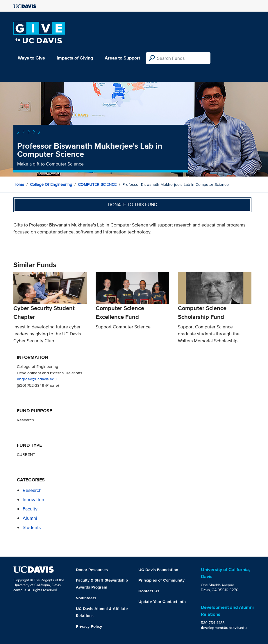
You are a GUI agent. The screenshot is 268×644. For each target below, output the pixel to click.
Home (19, 184)
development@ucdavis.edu (224, 628)
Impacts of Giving (75, 58)
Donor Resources (92, 570)
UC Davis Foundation (158, 570)
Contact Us (149, 591)
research (32, 490)
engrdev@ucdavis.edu (37, 379)
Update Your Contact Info (162, 602)
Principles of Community (161, 580)
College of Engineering (51, 184)
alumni (30, 518)
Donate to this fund (133, 205)
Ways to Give (31, 58)
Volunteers (86, 598)
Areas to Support (122, 58)
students (32, 527)
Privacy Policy (89, 626)
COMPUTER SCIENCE (97, 184)
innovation (33, 500)
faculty (30, 509)
